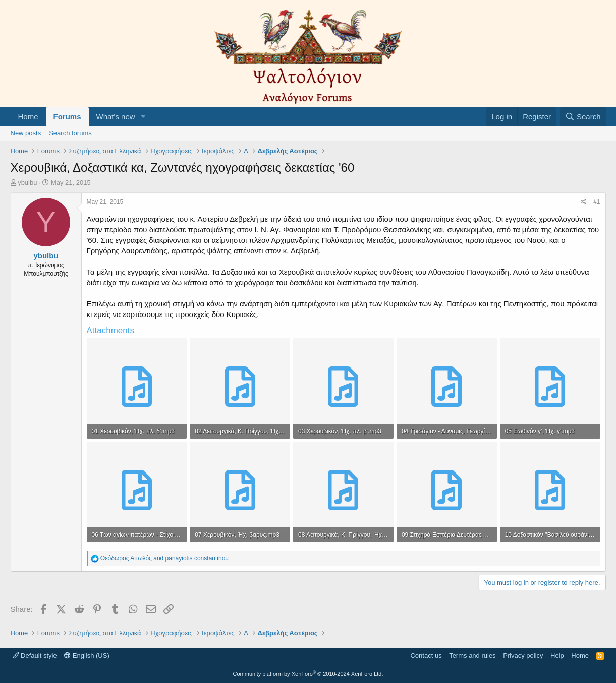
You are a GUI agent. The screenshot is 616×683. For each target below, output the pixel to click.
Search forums (70, 133)
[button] (143, 116)
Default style (35, 655)
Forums (67, 116)
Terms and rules (472, 655)
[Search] (583, 116)
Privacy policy (523, 655)
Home (28, 116)
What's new (116, 116)
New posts (26, 133)
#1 (597, 202)
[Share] (583, 202)
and (164, 558)
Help (557, 655)
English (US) (87, 655)
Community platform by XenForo (308, 674)
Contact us (426, 655)
